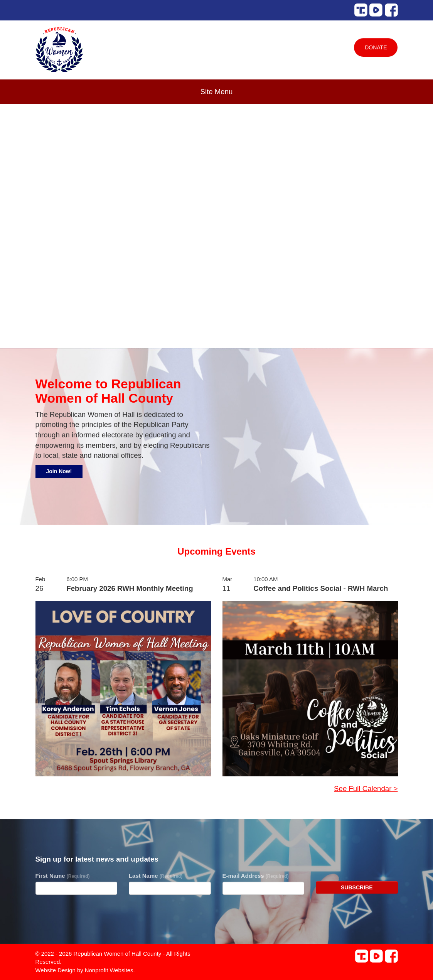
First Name (63, 876)
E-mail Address (256, 876)
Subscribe (357, 887)
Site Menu (217, 92)
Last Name (156, 876)
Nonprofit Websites (109, 970)
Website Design (56, 970)
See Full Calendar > (366, 789)
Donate (376, 47)
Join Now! (59, 471)
